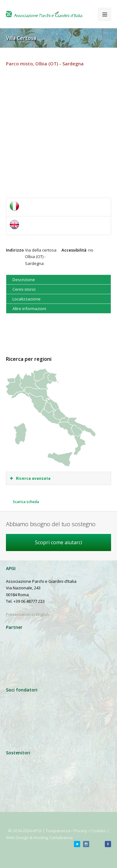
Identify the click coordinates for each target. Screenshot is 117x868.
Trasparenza (58, 831)
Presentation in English (28, 614)
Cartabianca (61, 837)
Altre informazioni (29, 309)
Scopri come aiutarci (58, 542)
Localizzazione (27, 299)
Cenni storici (24, 289)
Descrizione (24, 280)
